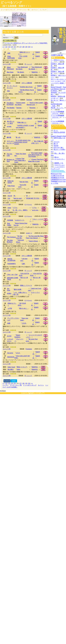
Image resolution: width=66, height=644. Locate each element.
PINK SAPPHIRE (11, 57)
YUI (9, 198)
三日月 (24, 323)
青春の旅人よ (22, 122)
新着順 (14, 49)
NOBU (9, 293)
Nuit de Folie (24, 182)
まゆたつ (29, 233)
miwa (9, 208)
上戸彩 (10, 308)
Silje (8, 91)
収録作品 (35, 72)
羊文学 (10, 196)
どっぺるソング (11, 2)
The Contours (11, 237)
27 (20, 47)
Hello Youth (11, 367)
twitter (14, 381)
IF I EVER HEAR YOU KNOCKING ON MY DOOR (22, 142)
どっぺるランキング (30, 385)
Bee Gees (10, 72)
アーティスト (23, 10)
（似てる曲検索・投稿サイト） (16, 6)
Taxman (19, 108)
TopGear (29, 100)
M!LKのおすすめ (56, 174)
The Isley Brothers (10, 241)
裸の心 (57, 157)
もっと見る (55, 183)
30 (29, 47)
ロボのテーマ (19, 220)
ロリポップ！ (41, 393)
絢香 (9, 323)
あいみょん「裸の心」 (58, 100)
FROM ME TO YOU (33, 198)
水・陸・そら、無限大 (20, 210)
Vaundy (56, 146)
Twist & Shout (33, 241)
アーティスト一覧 (16, 385)
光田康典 (10, 220)
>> (32, 47)
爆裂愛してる (59, 163)
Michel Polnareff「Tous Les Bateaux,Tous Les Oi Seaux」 (58, 89)
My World (21, 72)
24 (12, 47)
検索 (16, 38)
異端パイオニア (22, 367)
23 (9, 47)
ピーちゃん (28, 204)
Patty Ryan (11, 186)
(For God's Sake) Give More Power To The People (35, 155)
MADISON (11, 357)
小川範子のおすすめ (58, 176)
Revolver (32, 108)
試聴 (46, 53)
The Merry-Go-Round (10, 104)
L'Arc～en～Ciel (12, 275)
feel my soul (18, 198)
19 (8, 210)
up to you (35, 210)
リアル (15, 208)
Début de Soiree (11, 182)
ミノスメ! (43, 10)
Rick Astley (9, 224)
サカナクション (60, 165)
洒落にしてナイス (26, 285)
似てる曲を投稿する (10, 41)
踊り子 (56, 144)
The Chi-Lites (9, 155)
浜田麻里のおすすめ (58, 178)
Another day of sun (26, 87)
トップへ (5, 385)
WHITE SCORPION (11, 260)
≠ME (9, 53)
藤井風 (9, 137)
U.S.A (18, 353)
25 (15, 47)
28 (23, 47)
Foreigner (29, 349)
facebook (7, 381)
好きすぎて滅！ (59, 148)
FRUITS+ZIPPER (59, 132)
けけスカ (56, 142)
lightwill (31, 393)
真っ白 (18, 137)
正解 (23, 264)
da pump (10, 353)
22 (6, 47)
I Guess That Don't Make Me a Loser (20, 160)
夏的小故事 (18, 289)
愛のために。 (24, 308)
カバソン (35, 10)
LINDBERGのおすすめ (58, 179)
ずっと (56, 130)
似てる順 (6, 49)
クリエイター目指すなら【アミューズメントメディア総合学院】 (26, 43)
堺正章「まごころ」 (58, 108)
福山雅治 (11, 369)
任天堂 (9, 336)
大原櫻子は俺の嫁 (57, 55)
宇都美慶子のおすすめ (58, 181)
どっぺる (8, 10)
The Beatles (10, 108)
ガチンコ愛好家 (27, 83)
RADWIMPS (12, 264)
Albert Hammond (10, 68)
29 (26, 47)
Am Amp (9, 289)
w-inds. (9, 126)
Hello (18, 369)
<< (3, 47)
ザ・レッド (28, 64)
